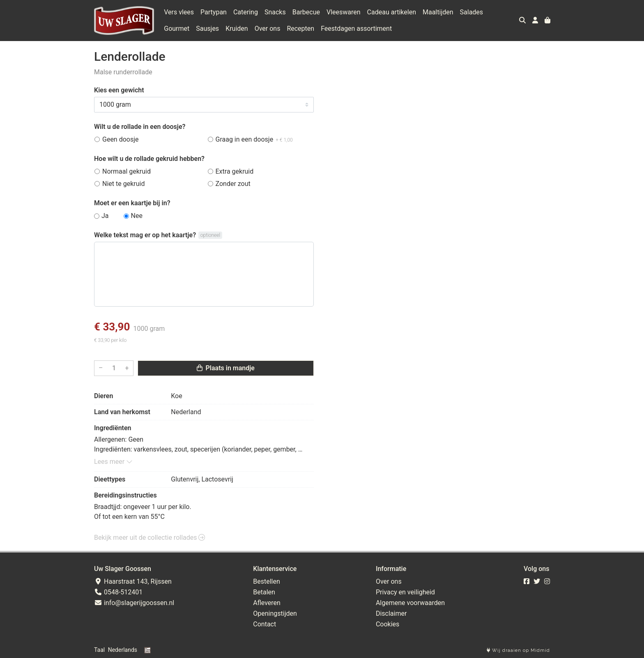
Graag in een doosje (254, 139)
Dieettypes (110, 479)
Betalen (264, 592)
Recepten (300, 29)
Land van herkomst (122, 412)
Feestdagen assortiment (356, 29)
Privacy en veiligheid (405, 592)
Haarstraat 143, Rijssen (133, 581)
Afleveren (267, 603)
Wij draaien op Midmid (518, 650)
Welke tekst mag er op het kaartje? (145, 235)
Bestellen (267, 581)
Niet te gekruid (123, 184)
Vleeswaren (344, 12)
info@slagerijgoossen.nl (134, 603)
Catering (246, 12)
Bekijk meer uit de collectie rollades (149, 538)
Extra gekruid (235, 171)
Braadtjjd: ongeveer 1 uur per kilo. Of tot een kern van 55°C (143, 512)
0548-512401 (118, 592)
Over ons (268, 29)
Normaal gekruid (126, 171)
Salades (472, 12)
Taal (99, 650)
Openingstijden (275, 613)
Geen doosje (121, 139)
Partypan (214, 12)
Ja (105, 216)
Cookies (388, 624)
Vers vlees (179, 12)
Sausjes (207, 29)
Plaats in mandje (226, 368)
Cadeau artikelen (392, 12)
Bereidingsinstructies (125, 495)
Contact (264, 624)
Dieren (103, 396)
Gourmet (177, 29)
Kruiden (237, 29)
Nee (137, 216)
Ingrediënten (113, 428)
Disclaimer (391, 613)
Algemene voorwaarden (410, 603)
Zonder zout (233, 184)
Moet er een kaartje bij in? (132, 203)
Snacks (275, 12)
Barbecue (306, 12)
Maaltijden (438, 12)
